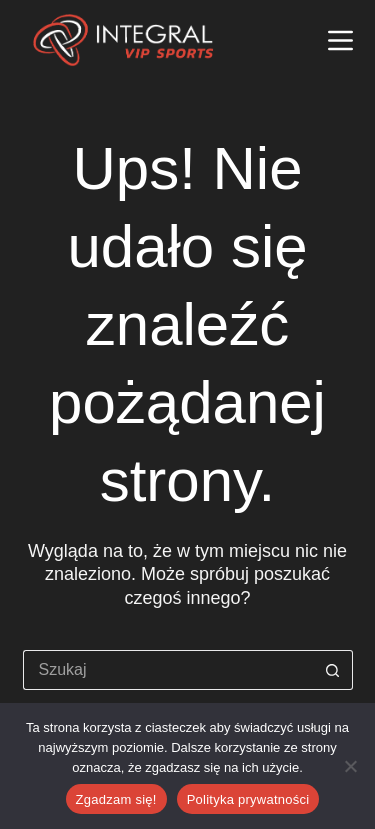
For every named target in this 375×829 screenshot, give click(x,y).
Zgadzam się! (116, 799)
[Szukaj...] (168, 670)
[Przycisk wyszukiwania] (333, 670)
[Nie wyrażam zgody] (350, 766)
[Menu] (340, 40)
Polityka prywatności (248, 799)
